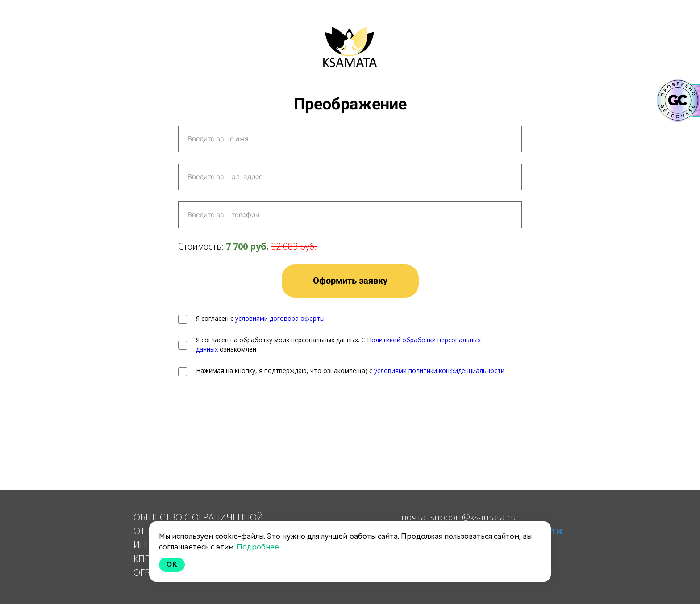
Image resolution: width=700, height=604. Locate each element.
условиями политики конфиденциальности (439, 371)
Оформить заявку (350, 281)
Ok (172, 564)
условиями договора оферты (280, 318)
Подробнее (258, 547)
